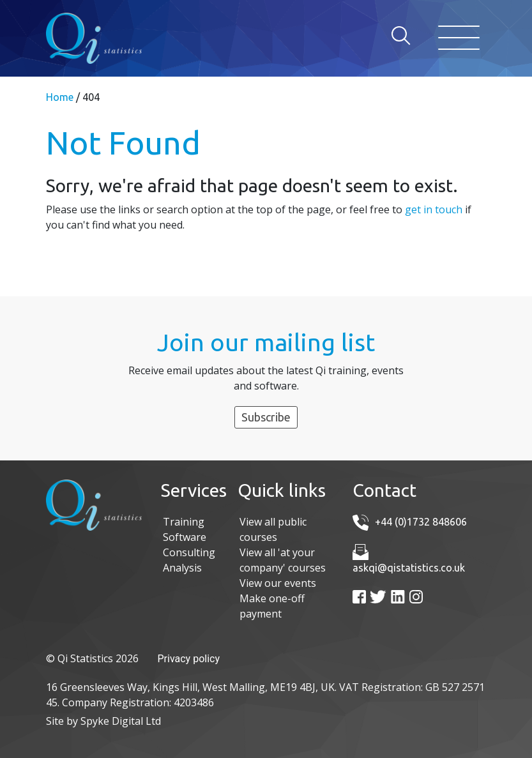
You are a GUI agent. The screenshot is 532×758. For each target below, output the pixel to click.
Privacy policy (189, 659)
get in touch (434, 209)
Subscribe (266, 417)
